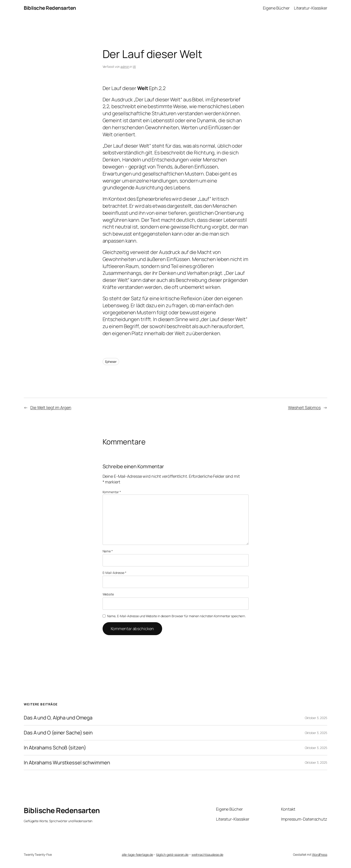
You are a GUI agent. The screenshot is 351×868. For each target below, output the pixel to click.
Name (108, 551)
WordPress (320, 855)
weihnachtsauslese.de (207, 855)
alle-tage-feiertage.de (137, 855)
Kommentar (112, 492)
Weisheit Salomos (304, 407)
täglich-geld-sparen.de (172, 855)
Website (108, 594)
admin (125, 67)
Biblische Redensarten (50, 8)
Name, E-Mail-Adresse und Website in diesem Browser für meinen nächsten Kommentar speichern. (176, 616)
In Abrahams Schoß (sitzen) (55, 748)
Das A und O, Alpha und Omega (58, 718)
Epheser (111, 362)
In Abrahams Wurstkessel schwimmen (67, 763)
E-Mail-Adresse (114, 573)
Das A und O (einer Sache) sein (58, 733)
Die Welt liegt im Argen (51, 407)
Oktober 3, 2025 (316, 718)
